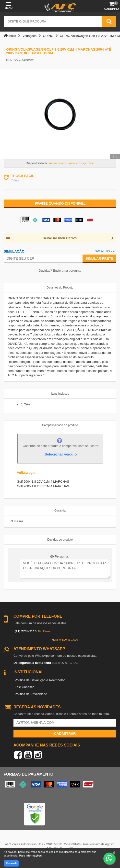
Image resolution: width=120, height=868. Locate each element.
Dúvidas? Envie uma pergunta (60, 271)
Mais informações (30, 856)
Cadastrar (65, 734)
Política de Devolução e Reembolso (40, 680)
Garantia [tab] (60, 511)
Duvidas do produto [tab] (60, 540)
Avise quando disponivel (60, 203)
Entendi (11, 863)
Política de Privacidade (31, 694)
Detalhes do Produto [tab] (60, 288)
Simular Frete (99, 258)
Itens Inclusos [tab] (60, 394)
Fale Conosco (24, 687)
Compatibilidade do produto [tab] (60, 425)
